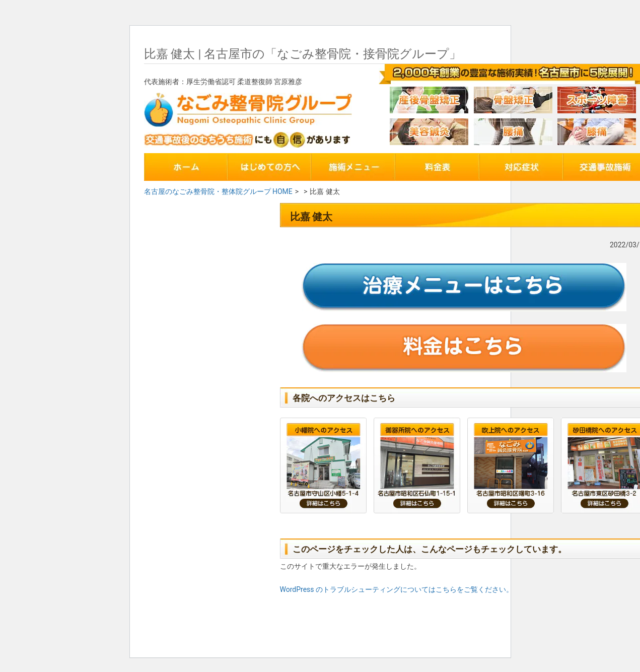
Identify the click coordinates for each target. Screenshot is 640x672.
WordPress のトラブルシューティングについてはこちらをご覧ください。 (397, 589)
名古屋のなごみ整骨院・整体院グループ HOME (218, 191)
